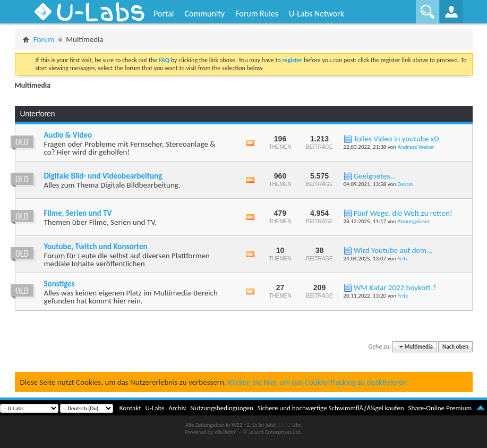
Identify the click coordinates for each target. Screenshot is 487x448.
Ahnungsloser (414, 221)
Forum (44, 39)
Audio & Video (68, 135)
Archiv (177, 408)
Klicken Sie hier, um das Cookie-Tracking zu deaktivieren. (318, 382)
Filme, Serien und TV (78, 213)
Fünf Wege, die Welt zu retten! (403, 213)
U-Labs (155, 408)
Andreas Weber (416, 147)
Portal (164, 14)
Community (204, 14)
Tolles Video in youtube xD (396, 139)
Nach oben (455, 347)
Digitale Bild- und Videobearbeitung (103, 176)
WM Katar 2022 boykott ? (395, 288)
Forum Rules (257, 14)
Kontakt (130, 408)
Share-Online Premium (440, 408)
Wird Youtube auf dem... (393, 250)
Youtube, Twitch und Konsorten (96, 247)
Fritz (403, 259)
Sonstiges (59, 284)
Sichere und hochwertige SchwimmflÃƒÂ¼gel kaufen (331, 408)
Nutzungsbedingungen (222, 408)
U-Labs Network (317, 14)
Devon (405, 184)
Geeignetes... (375, 176)
